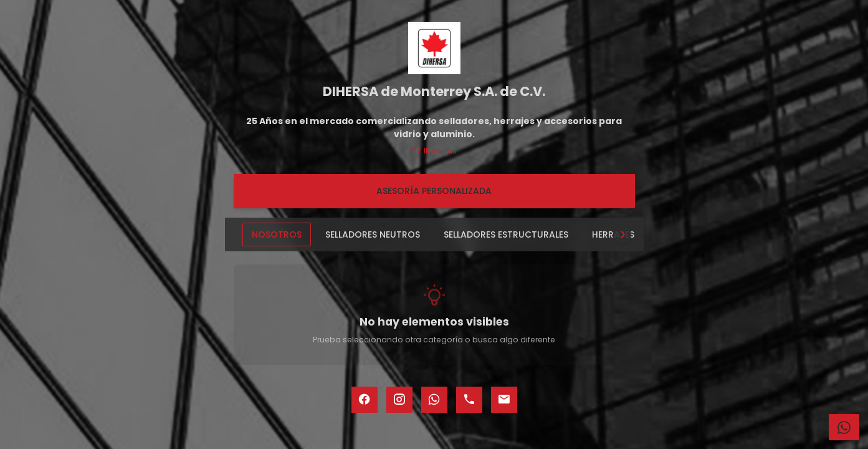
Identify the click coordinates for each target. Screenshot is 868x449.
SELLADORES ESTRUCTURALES (506, 234)
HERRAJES (613, 234)
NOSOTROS (277, 234)
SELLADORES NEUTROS (373, 234)
